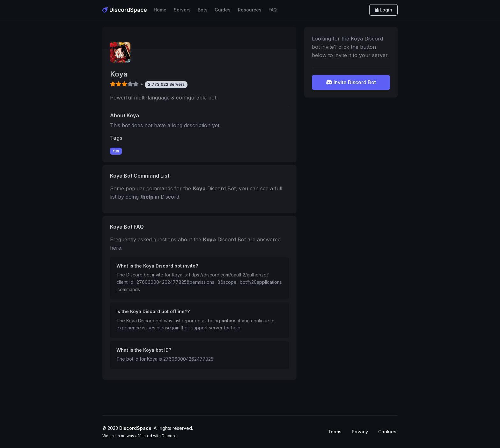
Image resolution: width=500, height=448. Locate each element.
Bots (203, 10)
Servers (182, 10)
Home (160, 10)
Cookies (387, 432)
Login (383, 10)
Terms (335, 432)
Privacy (360, 432)
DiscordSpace (125, 10)
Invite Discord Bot (351, 82)
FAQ (273, 10)
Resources (250, 10)
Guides (223, 10)
